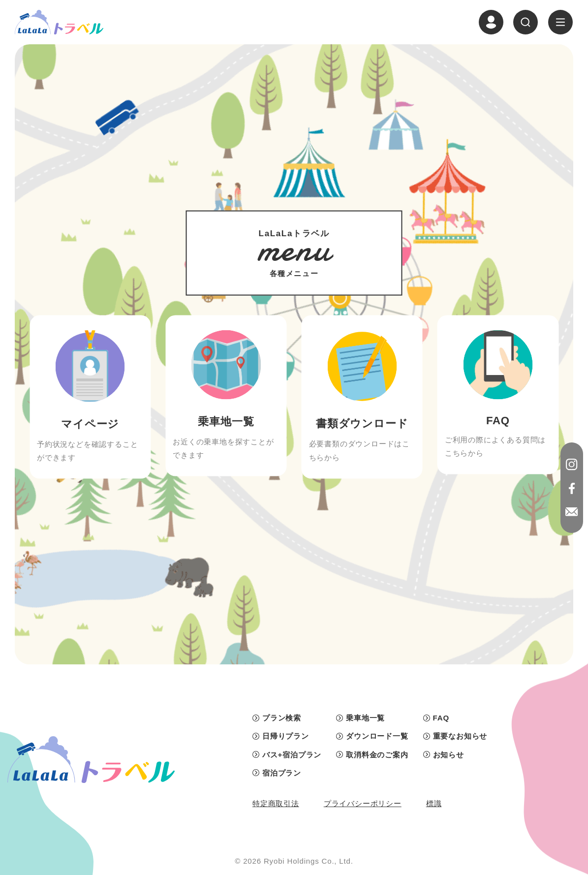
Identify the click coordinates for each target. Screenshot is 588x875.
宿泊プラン (282, 773)
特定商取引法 (276, 803)
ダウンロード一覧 (377, 736)
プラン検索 (282, 718)
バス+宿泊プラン (292, 755)
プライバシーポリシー (363, 803)
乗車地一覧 (365, 718)
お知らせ (449, 755)
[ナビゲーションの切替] (560, 22)
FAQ (441, 718)
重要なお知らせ (460, 736)
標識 (434, 803)
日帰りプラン (286, 736)
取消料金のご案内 (377, 755)
